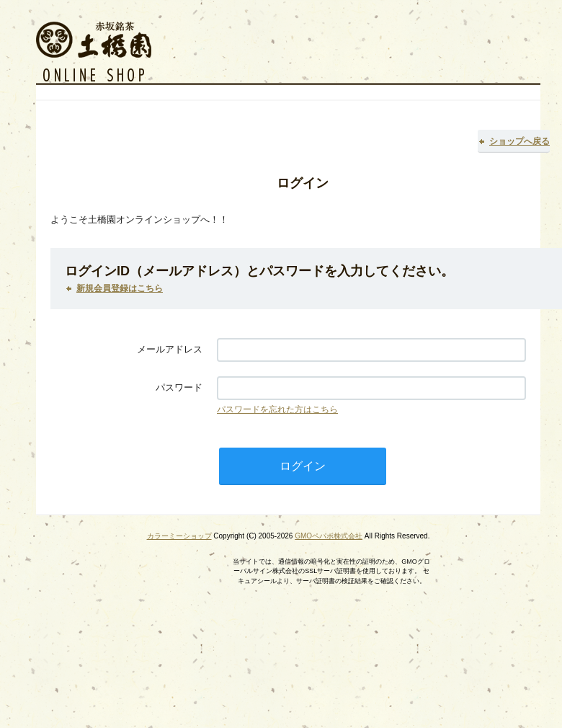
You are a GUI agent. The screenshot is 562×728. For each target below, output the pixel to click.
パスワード (179, 387)
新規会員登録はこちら (120, 288)
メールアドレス (170, 349)
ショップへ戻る (519, 141)
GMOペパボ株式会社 (329, 536)
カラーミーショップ (179, 536)
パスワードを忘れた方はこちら (277, 409)
